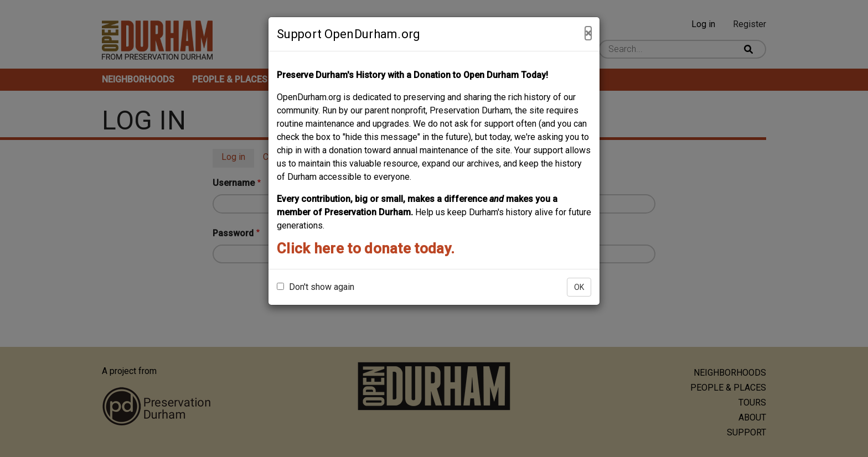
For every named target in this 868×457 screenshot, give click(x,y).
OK (579, 287)
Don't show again (316, 287)
